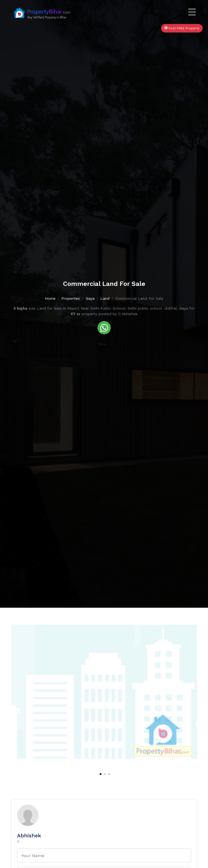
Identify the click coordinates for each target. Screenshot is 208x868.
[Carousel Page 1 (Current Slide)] (100, 773)
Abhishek (29, 835)
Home (50, 298)
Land (105, 298)
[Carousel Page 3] (108, 773)
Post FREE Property (182, 28)
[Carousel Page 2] (104, 773)
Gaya (90, 298)
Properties (71, 298)
